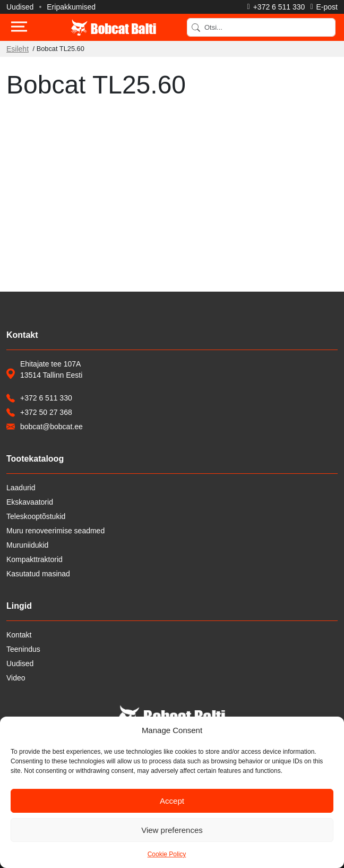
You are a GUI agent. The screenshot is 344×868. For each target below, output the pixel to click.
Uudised (20, 7)
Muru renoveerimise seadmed (55, 531)
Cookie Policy (167, 854)
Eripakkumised (71, 7)
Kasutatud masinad (38, 574)
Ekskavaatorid (30, 502)
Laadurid (21, 488)
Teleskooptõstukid (36, 516)
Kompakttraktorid (35, 559)
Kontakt (19, 635)
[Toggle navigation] (19, 28)
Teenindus (23, 649)
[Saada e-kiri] (324, 7)
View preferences (172, 830)
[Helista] (276, 7)
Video (16, 678)
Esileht (18, 49)
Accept (172, 801)
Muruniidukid (27, 545)
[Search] (261, 27)
